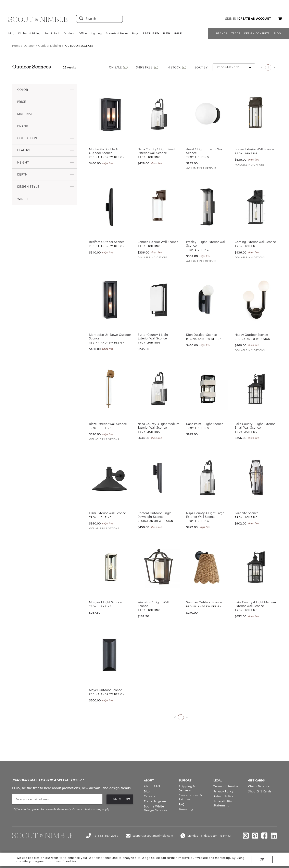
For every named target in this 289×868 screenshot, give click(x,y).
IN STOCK (174, 67)
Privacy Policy (223, 791)
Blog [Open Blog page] (147, 791)
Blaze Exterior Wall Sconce (108, 424)
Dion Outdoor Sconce (202, 335)
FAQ (182, 804)
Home (16, 46)
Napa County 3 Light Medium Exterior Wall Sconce (158, 426)
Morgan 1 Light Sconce (105, 602)
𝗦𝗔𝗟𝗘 (178, 33)
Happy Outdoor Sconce (251, 335)
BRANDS (222, 33)
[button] (280, 19)
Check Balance (259, 786)
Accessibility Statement (223, 803)
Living (10, 33)
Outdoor (69, 33)
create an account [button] (255, 19)
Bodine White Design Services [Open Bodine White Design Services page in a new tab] (156, 808)
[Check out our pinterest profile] (255, 836)
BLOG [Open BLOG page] (277, 33)
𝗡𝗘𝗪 (167, 33)
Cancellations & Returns (190, 797)
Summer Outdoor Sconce (204, 602)
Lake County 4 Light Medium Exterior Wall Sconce (255, 604)
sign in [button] (231, 19)
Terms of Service (226, 786)
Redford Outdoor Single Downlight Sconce (155, 515)
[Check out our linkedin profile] (274, 836)
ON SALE (115, 67)
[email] (57, 799)
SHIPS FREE (144, 67)
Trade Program (155, 801)
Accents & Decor (117, 33)
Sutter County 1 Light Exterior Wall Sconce (153, 337)
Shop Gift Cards (260, 791)
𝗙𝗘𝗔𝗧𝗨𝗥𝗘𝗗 (151, 33)
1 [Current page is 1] (268, 67)
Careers (150, 796)
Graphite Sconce (247, 513)
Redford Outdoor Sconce (107, 242)
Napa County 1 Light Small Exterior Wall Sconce (156, 151)
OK (262, 859)
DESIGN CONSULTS (257, 33)
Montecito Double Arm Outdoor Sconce (105, 151)
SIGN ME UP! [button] (120, 799)
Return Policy (223, 796)
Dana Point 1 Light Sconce (205, 424)
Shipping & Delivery (187, 788)
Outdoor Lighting (50, 46)
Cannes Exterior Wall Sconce (158, 242)
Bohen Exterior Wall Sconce (254, 149)
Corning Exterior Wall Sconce (255, 242)
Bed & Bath (52, 33)
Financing (186, 809)
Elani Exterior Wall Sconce (108, 513)
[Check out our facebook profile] (264, 836)
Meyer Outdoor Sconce (106, 690)
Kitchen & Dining (29, 33)
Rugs (135, 33)
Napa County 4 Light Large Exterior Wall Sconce (205, 515)
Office (83, 33)
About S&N (152, 786)
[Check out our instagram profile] (246, 836)
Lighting (96, 33)
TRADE (236, 33)
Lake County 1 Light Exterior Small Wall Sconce (255, 426)
